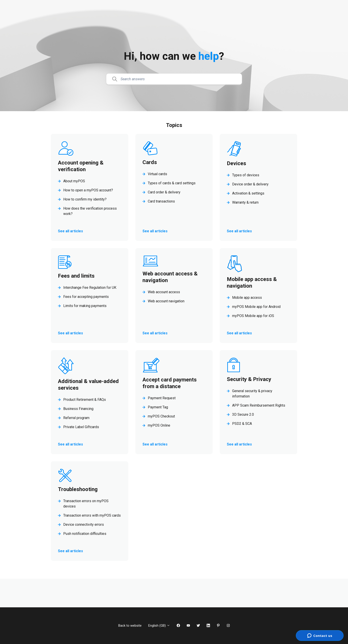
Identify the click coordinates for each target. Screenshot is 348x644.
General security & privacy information (252, 394)
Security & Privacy (249, 379)
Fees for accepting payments (86, 297)
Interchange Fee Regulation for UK (90, 288)
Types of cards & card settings (172, 183)
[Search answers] (174, 79)
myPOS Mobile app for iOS (253, 316)
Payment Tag (158, 407)
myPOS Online (159, 425)
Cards (150, 162)
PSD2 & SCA (242, 424)
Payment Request (162, 398)
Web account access (164, 292)
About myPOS (74, 181)
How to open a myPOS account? (88, 190)
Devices (236, 163)
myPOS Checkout (161, 416)
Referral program (76, 418)
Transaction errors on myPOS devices (86, 504)
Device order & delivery (250, 184)
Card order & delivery (164, 192)
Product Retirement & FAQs (85, 400)
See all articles (70, 231)
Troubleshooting (78, 489)
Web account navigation (166, 301)
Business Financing (78, 409)
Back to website (130, 626)
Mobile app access (247, 298)
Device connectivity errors (84, 525)
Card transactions (161, 201)
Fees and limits (76, 276)
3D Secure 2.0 (243, 414)
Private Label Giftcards (81, 427)
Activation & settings (248, 193)
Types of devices (246, 175)
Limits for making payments (85, 306)
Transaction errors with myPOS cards (92, 515)
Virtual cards (157, 174)
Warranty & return (245, 202)
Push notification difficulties (85, 534)
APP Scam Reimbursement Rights (259, 405)
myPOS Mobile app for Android (256, 307)
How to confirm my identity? (85, 199)
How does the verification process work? (90, 211)
